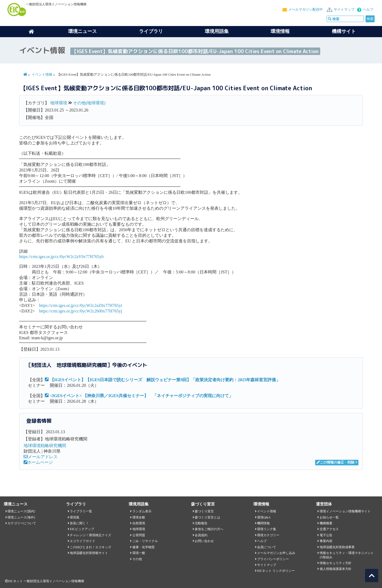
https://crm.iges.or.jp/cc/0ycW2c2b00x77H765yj (80, 311)
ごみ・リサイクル (145, 541)
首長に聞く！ (79, 523)
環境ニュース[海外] (21, 517)
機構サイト (344, 31)
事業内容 (326, 541)
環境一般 (139, 553)
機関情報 (263, 523)
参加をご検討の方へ (209, 529)
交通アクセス (329, 529)
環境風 (75, 517)
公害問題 (139, 535)
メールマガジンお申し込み (276, 553)
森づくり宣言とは (207, 517)
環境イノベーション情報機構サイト (345, 511)
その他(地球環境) (89, 103)
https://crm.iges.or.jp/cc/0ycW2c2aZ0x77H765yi (81, 305)
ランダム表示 (142, 511)
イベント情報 (42, 75)
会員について (267, 547)
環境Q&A (264, 517)
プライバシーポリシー (273, 559)
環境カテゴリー (268, 535)
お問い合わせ (204, 541)
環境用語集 (217, 31)
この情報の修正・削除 (335, 462)
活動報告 (201, 523)
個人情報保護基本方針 (336, 569)
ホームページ (38, 462)
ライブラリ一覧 (81, 511)
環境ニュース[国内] (21, 511)
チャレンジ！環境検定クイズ (90, 535)
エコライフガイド (83, 541)
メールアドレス (41, 457)
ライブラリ (151, 31)
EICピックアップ (82, 529)
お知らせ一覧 (329, 517)
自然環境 (139, 523)
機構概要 (326, 523)
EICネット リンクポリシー (276, 571)
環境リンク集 (267, 529)
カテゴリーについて (22, 523)
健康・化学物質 (144, 547)
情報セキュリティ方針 (336, 563)
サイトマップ (344, 10)
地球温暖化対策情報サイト (89, 553)
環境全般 (139, 517)
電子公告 (326, 535)
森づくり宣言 (204, 511)
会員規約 (201, 535)
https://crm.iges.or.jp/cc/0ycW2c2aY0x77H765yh (61, 257)
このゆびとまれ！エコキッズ (90, 547)
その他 (137, 559)
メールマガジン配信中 (306, 10)
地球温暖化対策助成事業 (337, 547)
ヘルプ (368, 10)
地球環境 (59, 103)
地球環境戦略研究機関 (45, 446)
